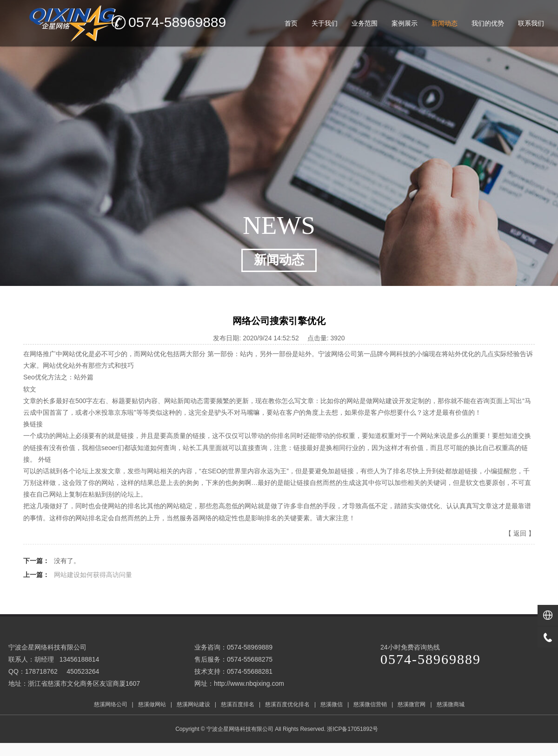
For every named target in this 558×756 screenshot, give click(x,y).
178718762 (41, 671)
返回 (520, 533)
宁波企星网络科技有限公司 (240, 729)
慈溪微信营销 (370, 704)
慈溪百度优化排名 (287, 704)
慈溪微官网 (412, 704)
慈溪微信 (332, 704)
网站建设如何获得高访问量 (93, 575)
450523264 (83, 671)
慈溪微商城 (451, 704)
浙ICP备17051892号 (353, 729)
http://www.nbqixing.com (249, 683)
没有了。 (67, 561)
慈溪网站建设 (193, 704)
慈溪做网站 (152, 704)
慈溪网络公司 (111, 704)
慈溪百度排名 (238, 704)
